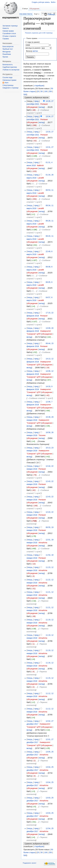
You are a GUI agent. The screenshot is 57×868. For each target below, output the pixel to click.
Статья (25, 9)
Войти (53, 2)
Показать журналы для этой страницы (39, 33)
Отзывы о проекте (9, 36)
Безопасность (8, 65)
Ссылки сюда (7, 77)
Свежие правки (8, 31)
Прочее (5, 57)
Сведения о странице (10, 88)
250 (50, 91)
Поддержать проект (30, 863)
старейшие (39, 86)
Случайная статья (9, 33)
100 (46, 91)
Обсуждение (34, 9)
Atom (6, 83)
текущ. (30, 116)
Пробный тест (8, 49)
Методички (6, 52)
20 (38, 91)
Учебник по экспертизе (11, 70)
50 (42, 91)
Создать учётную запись (41, 2)
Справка (6, 39)
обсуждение (32, 107)
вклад (42, 107)
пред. (37, 101)
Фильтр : (32, 51)
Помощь (51, 14)
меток (35, 51)
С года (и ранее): (33, 42)
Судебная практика (10, 67)
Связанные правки (9, 80)
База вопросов (8, 47)
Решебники (7, 54)
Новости (6, 28)
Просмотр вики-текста (23, 14)
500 (25, 94)
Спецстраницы (8, 85)
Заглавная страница (10, 26)
